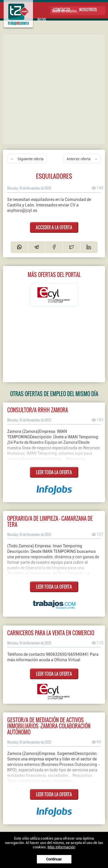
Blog (42, 20)
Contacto (62, 9)
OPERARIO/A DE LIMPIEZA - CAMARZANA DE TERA (50, 521)
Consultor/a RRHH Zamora (38, 410)
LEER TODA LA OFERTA (54, 472)
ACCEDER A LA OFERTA (54, 227)
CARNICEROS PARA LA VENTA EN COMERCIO (51, 633)
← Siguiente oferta (27, 159)
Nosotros (88, 9)
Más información (61, 847)
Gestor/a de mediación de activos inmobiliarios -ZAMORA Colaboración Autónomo (49, 726)
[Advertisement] (54, 89)
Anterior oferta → (82, 159)
